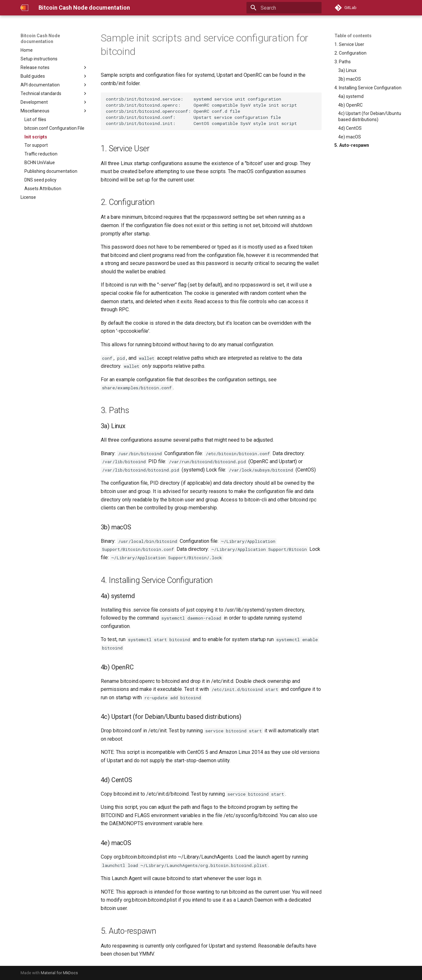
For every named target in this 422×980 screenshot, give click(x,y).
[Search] (284, 8)
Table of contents (353, 36)
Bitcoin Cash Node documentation (40, 39)
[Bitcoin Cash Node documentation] (24, 8)
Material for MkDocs (59, 973)
